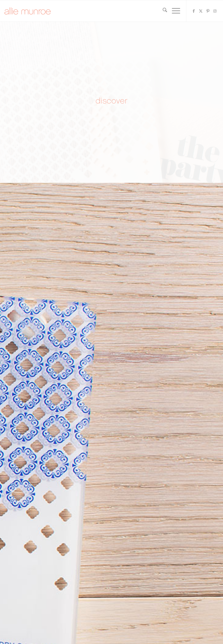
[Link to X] (201, 11)
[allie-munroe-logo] (28, 11)
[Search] (163, 11)
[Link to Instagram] (215, 11)
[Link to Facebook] (194, 11)
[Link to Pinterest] (208, 11)
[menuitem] (163, 11)
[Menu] (174, 11)
